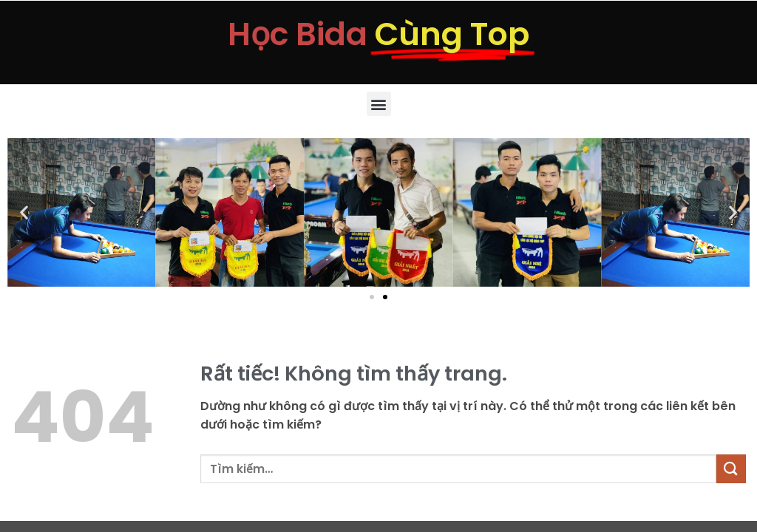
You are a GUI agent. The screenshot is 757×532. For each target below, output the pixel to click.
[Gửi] (731, 469)
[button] (379, 104)
